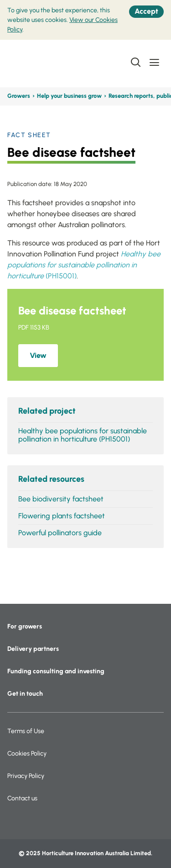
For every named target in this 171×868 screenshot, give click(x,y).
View (38, 355)
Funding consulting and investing (56, 671)
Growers (19, 96)
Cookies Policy (27, 754)
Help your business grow (69, 96)
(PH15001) (84, 265)
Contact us (22, 798)
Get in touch (25, 694)
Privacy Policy (26, 776)
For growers (25, 626)
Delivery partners (33, 649)
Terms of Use (26, 731)
